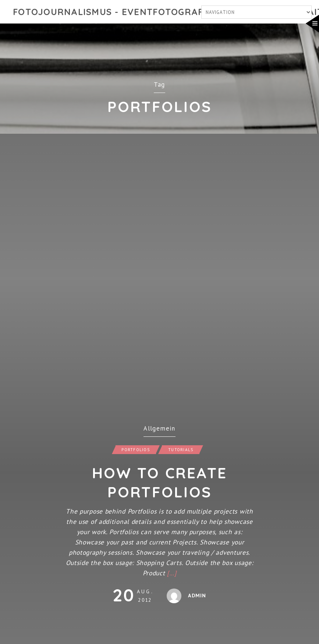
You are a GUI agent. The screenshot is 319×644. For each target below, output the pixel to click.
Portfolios (136, 450)
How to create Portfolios (159, 482)
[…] (172, 573)
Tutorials (181, 450)
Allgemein (159, 428)
